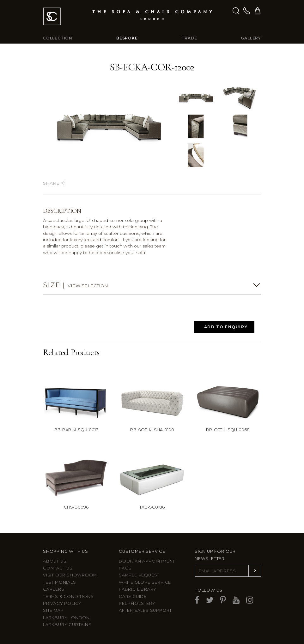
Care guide (133, 596)
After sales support (145, 610)
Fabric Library (138, 589)
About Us (55, 561)
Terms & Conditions (68, 596)
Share (54, 183)
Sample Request (139, 575)
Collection (58, 38)
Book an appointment (147, 561)
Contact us (58, 568)
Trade (189, 38)
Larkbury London (66, 618)
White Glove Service (145, 582)
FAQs (125, 568)
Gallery (251, 38)
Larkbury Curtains (67, 625)
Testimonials (60, 582)
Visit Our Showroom (70, 575)
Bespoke (127, 38)
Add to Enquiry (226, 327)
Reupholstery (137, 603)
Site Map (53, 610)
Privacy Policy (62, 603)
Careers (54, 589)
